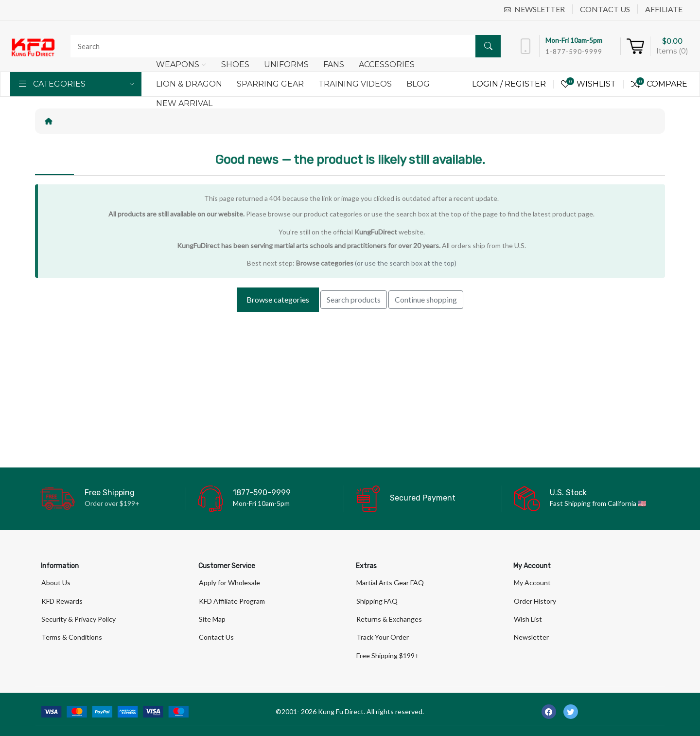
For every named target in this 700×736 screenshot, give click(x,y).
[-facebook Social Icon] (549, 712)
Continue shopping (426, 299)
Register (525, 84)
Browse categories (325, 263)
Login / (488, 84)
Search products (354, 299)
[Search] (283, 46)
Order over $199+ (112, 503)
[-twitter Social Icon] (571, 712)
